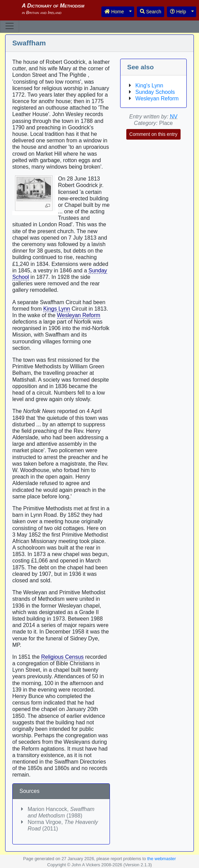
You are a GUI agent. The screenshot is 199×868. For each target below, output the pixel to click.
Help (178, 12)
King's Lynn (150, 86)
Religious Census (63, 657)
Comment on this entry (153, 134)
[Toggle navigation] (10, 26)
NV (174, 117)
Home (114, 12)
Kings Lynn (57, 309)
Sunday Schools (155, 92)
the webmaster (161, 859)
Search (151, 12)
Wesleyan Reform (79, 315)
